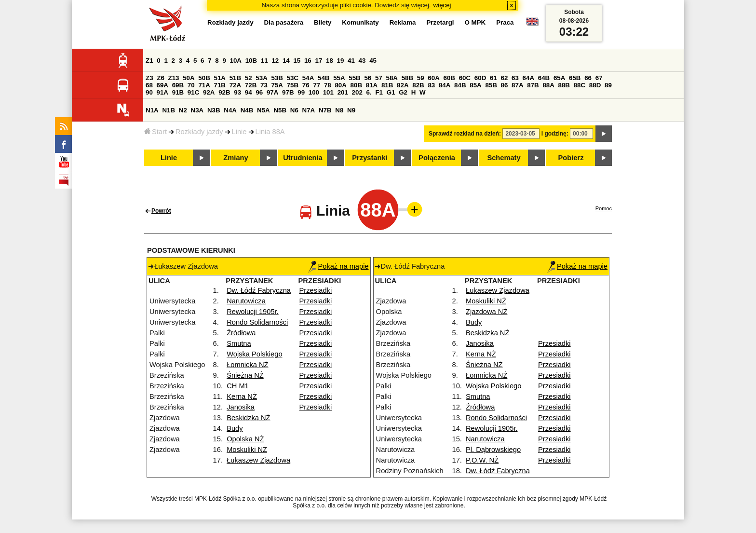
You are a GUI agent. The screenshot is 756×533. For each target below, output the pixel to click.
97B (288, 92)
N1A (152, 110)
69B (178, 85)
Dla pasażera (284, 22)
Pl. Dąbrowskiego (493, 450)
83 (431, 85)
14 (286, 61)
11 (264, 61)
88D (595, 85)
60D (480, 78)
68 (149, 85)
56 (368, 78)
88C (580, 85)
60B (449, 78)
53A (261, 78)
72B (251, 85)
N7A (309, 110)
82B (418, 85)
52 (249, 78)
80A (340, 85)
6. (369, 92)
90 (149, 92)
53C (293, 78)
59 (421, 78)
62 (505, 78)
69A (162, 85)
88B (564, 85)
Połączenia (437, 158)
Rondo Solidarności (257, 322)
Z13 (174, 78)
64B (544, 78)
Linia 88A (270, 132)
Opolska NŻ (245, 439)
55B (354, 78)
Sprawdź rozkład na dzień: (465, 134)
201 (343, 92)
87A (517, 85)
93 (237, 92)
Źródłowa (241, 333)
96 (259, 92)
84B (460, 85)
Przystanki (370, 158)
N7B (325, 110)
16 (308, 61)
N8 (339, 110)
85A (475, 85)
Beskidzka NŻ (248, 418)
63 (515, 78)
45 (373, 61)
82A (403, 85)
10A (236, 61)
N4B (247, 110)
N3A (197, 110)
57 (379, 78)
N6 (294, 110)
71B (220, 85)
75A (277, 85)
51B (235, 78)
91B (178, 92)
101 (328, 92)
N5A (263, 110)
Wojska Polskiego (254, 354)
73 (264, 85)
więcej (442, 5)
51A (220, 78)
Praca (505, 22)
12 (275, 61)
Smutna (239, 343)
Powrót (161, 211)
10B (251, 61)
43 (362, 61)
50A (189, 78)
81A (372, 85)
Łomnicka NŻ (247, 365)
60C (465, 78)
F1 (379, 92)
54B (324, 78)
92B (224, 92)
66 (588, 78)
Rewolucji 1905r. (253, 312)
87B (533, 85)
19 (341, 61)
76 (306, 85)
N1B (169, 110)
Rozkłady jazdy (199, 132)
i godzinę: (555, 134)
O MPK (475, 22)
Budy (235, 428)
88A (548, 85)
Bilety (323, 22)
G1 (391, 92)
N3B (214, 110)
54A (308, 78)
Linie (239, 132)
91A (162, 92)
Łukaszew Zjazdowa (258, 460)
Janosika (241, 407)
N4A (230, 110)
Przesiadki (316, 290)
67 (599, 78)
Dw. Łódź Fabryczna (259, 290)
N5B (280, 110)
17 (318, 61)
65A (559, 78)
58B (407, 78)
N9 (351, 110)
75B (293, 85)
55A (339, 78)
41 (351, 61)
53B (277, 78)
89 (608, 85)
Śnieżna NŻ (245, 375)
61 (493, 78)
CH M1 (238, 386)
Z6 (161, 78)
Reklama (403, 22)
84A (445, 85)
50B (204, 78)
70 (191, 85)
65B (575, 78)
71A (204, 85)
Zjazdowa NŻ (486, 312)
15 (297, 61)
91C (193, 92)
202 (357, 92)
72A (235, 85)
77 (317, 85)
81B (387, 85)
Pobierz (571, 158)
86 (505, 85)
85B (491, 85)
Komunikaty (360, 22)
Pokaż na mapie (338, 266)
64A (528, 78)
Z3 (149, 78)
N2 (183, 110)
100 (314, 92)
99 (301, 92)
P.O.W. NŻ (482, 460)
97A (272, 92)
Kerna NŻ (242, 396)
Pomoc (604, 208)
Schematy (504, 158)
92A (209, 92)
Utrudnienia (303, 158)
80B (356, 85)
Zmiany (236, 158)
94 (249, 92)
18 (330, 61)
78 (328, 85)
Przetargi (440, 22)
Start (155, 132)
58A (392, 78)
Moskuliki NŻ (247, 450)
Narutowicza (246, 301)
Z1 (149, 61)
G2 (403, 92)
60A (433, 78)
